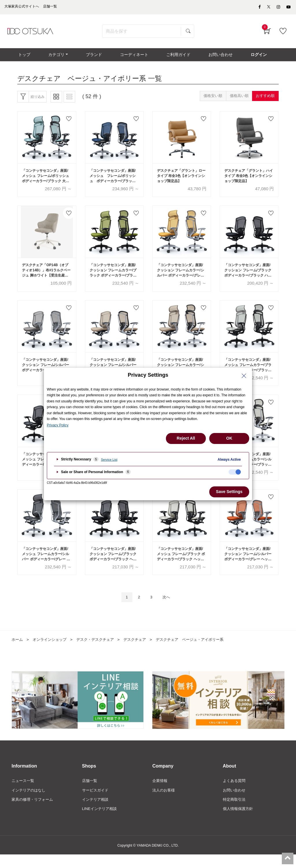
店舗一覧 (90, 793)
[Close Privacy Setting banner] (244, 376)
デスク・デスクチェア (100, 651)
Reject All (186, 438)
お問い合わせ (235, 802)
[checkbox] (235, 472)
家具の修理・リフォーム (34, 812)
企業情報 (160, 793)
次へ (169, 609)
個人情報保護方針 (239, 822)
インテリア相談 (96, 812)
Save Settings (229, 492)
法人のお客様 (164, 802)
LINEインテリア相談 (101, 822)
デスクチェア (142, 651)
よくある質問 (235, 793)
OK (229, 438)
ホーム (18, 651)
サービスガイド (96, 802)
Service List (109, 460)
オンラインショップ (52, 651)
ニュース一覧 (24, 793)
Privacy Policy (58, 425)
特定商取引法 (235, 812)
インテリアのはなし (30, 802)
